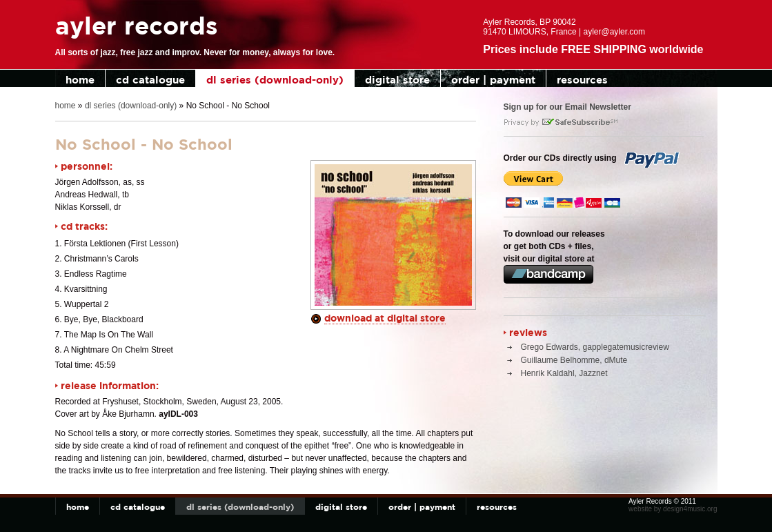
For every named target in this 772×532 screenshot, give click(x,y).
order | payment (493, 80)
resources (582, 80)
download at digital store (385, 318)
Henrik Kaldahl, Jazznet (564, 373)
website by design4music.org (673, 509)
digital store (397, 80)
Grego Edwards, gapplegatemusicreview (595, 347)
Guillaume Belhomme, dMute (574, 360)
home (80, 80)
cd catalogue (150, 80)
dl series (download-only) (275, 80)
